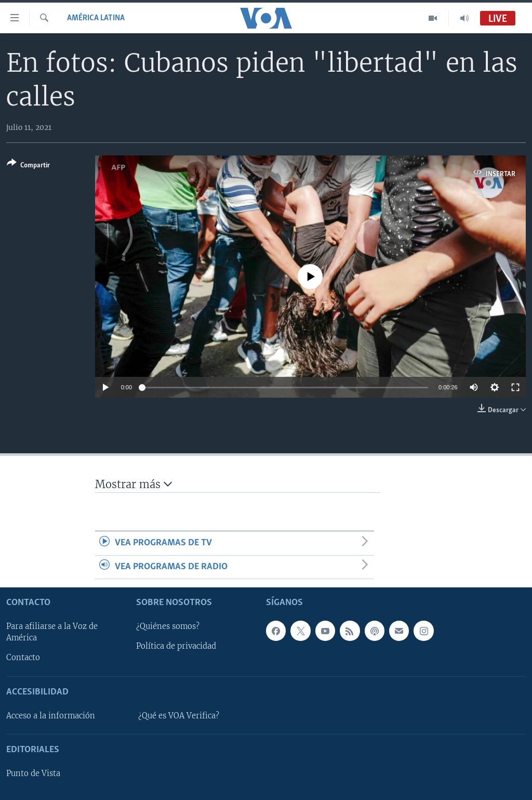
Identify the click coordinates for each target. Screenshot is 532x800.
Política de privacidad (176, 646)
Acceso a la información (51, 716)
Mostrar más (134, 484)
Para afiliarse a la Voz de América (52, 632)
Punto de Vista (33, 773)
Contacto (23, 658)
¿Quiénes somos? (168, 626)
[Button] (28, 166)
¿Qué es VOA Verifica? (179, 716)
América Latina (96, 18)
